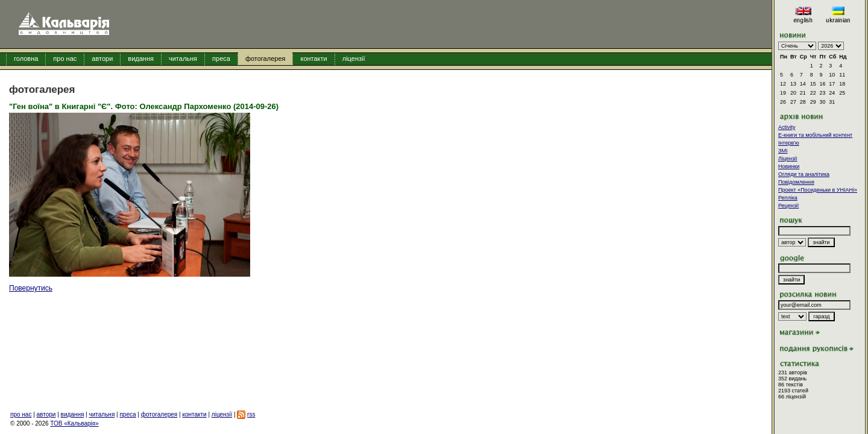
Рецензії (788, 206)
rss (251, 414)
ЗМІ (783, 151)
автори (102, 58)
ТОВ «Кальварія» (74, 423)
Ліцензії (788, 159)
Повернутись (31, 288)
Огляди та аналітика (804, 174)
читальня (183, 58)
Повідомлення (796, 182)
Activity (787, 127)
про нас (65, 58)
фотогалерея (266, 58)
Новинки (789, 166)
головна (26, 58)
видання (141, 58)
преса (221, 58)
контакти (313, 58)
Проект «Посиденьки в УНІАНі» (818, 190)
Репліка (788, 198)
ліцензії (354, 58)
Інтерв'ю (789, 143)
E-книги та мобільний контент (815, 135)
